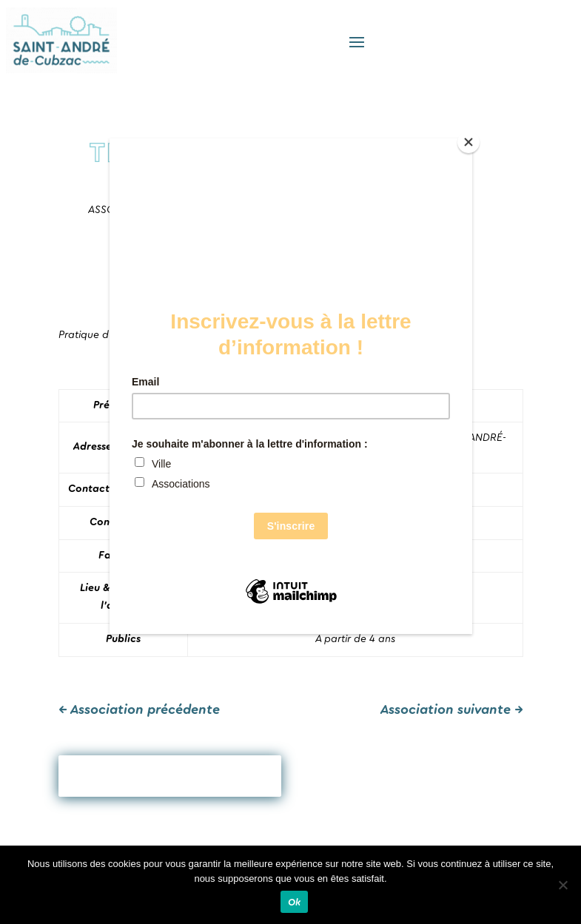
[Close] (469, 142)
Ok (295, 902)
